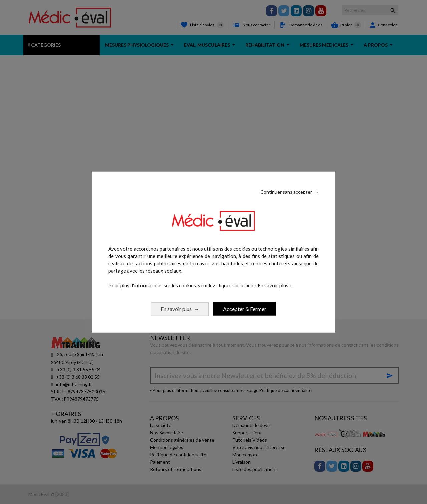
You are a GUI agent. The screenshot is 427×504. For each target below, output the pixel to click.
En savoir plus (180, 308)
